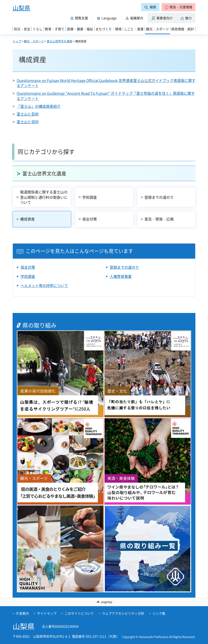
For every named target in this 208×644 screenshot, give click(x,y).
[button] (178, 7)
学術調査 (90, 197)
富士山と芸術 (28, 114)
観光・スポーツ (34, 41)
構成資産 (27, 219)
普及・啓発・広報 (159, 219)
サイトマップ (47, 613)
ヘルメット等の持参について (44, 286)
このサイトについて (79, 613)
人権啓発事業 (121, 276)
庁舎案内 (22, 613)
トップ (17, 41)
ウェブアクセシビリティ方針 (123, 613)
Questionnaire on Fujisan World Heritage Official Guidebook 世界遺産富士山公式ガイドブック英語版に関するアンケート (106, 83)
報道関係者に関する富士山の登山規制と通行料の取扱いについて (44, 197)
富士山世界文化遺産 (60, 41)
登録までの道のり (159, 197)
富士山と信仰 (28, 122)
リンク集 (159, 613)
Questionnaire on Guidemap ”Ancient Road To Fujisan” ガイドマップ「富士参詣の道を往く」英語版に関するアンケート (106, 96)
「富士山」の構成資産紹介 (39, 106)
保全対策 (90, 219)
